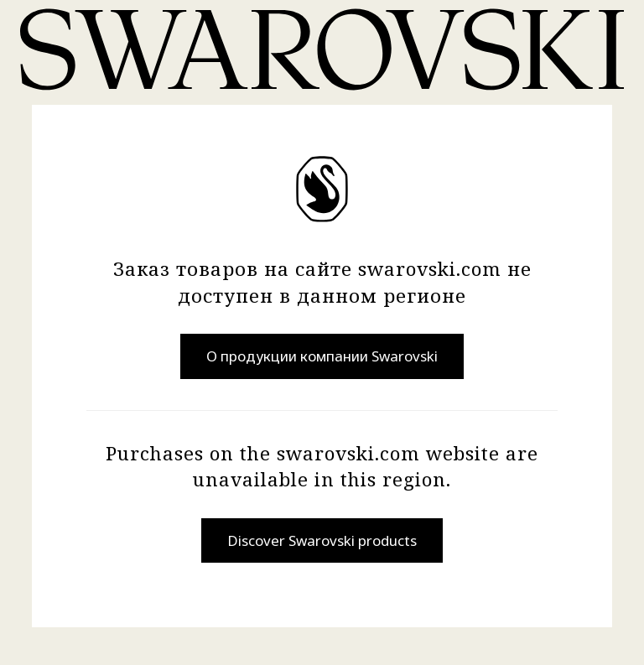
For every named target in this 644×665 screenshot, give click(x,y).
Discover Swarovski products (322, 540)
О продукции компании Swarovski (322, 356)
